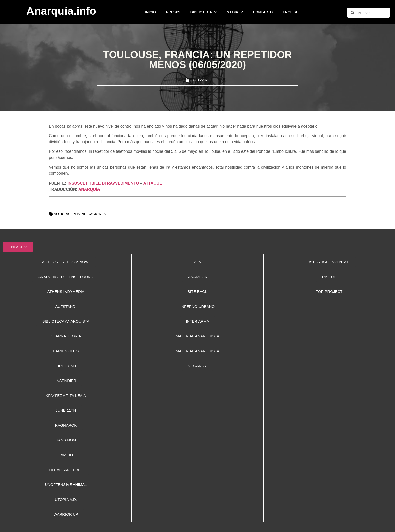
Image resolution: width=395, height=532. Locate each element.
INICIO (151, 12)
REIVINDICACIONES (89, 214)
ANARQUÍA (89, 189)
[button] (197, 306)
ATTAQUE (153, 183)
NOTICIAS (62, 214)
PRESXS (173, 12)
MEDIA (235, 12)
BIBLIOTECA (204, 12)
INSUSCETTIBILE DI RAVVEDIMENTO (103, 183)
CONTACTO (263, 12)
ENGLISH (291, 12)
